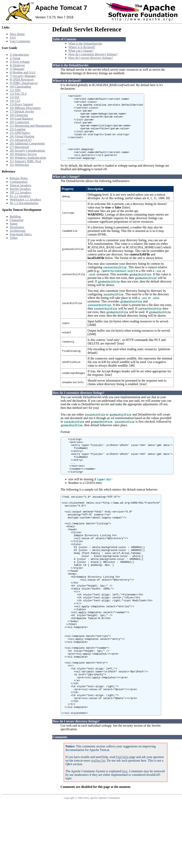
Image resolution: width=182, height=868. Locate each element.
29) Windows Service (23, 154)
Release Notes (19, 178)
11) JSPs (15, 90)
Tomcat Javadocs (21, 185)
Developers (17, 227)
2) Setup (15, 58)
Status (14, 224)
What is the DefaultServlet (85, 44)
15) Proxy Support (21, 104)
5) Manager (17, 69)
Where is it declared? (82, 47)
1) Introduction (19, 55)
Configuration (19, 182)
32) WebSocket (19, 165)
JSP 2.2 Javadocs (20, 192)
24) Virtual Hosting (22, 136)
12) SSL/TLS (18, 94)
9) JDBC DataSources (24, 83)
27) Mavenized (19, 147)
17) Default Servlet (22, 111)
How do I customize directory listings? (93, 54)
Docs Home (17, 34)
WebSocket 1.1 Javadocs (25, 199)
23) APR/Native (20, 133)
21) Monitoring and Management (31, 126)
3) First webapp (20, 62)
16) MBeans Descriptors (25, 108)
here (125, 835)
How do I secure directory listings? (91, 58)
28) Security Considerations (27, 151)
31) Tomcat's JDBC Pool (25, 161)
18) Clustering (19, 115)
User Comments (20, 41)
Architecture (18, 231)
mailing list (98, 824)
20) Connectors (19, 122)
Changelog (17, 220)
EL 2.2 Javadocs (20, 196)
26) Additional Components (27, 143)
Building (15, 216)
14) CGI (15, 101)
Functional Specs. (21, 234)
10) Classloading (20, 87)
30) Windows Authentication (28, 158)
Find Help (122, 821)
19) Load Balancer (21, 119)
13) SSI (14, 97)
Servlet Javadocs (20, 189)
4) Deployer (17, 65)
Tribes (14, 238)
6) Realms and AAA (23, 72)
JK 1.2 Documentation (24, 203)
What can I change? (81, 51)
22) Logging (18, 129)
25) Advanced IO (21, 140)
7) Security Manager (23, 76)
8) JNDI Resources (22, 79)
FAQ (13, 38)
